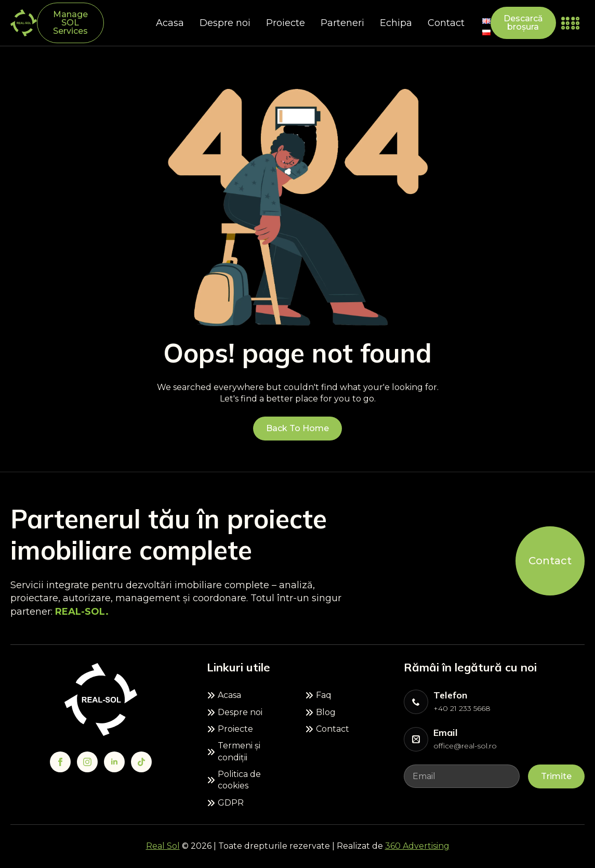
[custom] (141, 762)
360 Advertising (417, 846)
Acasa (170, 23)
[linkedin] (114, 762)
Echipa (396, 23)
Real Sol (163, 846)
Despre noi (225, 23)
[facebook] (60, 762)
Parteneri (342, 23)
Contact (446, 23)
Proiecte (286, 23)
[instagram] (87, 762)
